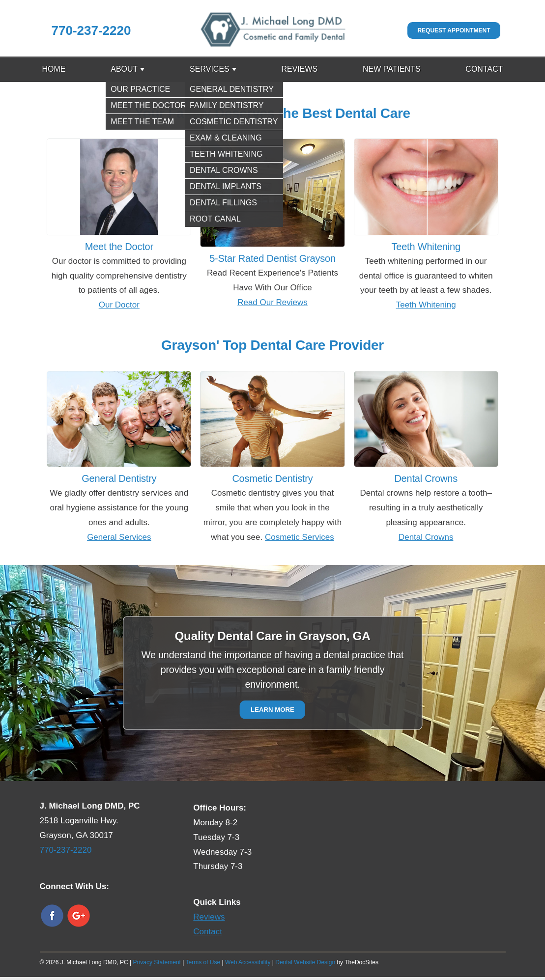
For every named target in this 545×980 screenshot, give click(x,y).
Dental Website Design (305, 962)
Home (54, 69)
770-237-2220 (91, 30)
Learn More (272, 710)
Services (210, 69)
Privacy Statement (157, 962)
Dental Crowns (426, 537)
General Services (119, 537)
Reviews (299, 69)
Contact (484, 69)
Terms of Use (203, 962)
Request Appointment (454, 30)
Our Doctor (119, 305)
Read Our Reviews (272, 302)
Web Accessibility (248, 962)
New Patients (392, 69)
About (124, 69)
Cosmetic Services (300, 537)
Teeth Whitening (426, 305)
